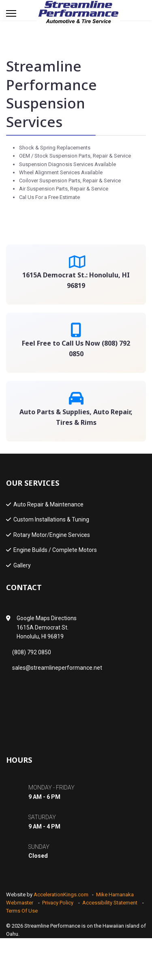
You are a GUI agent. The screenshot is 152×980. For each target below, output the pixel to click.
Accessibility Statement (110, 903)
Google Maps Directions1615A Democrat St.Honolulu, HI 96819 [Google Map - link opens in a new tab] (47, 627)
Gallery (22, 565)
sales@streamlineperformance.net (57, 668)
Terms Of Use (22, 911)
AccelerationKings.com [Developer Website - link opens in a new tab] (61, 895)
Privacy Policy (58, 903)
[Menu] (11, 13)
